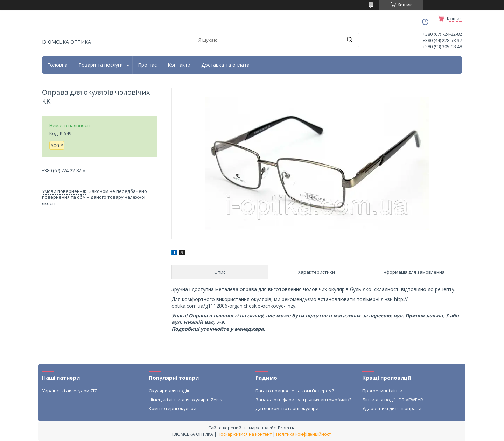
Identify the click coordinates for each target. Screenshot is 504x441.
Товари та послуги (101, 65)
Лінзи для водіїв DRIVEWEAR (393, 400)
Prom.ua (287, 428)
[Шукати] (349, 40)
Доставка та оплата (225, 65)
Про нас (147, 65)
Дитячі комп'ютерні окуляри (287, 408)
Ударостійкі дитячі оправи (392, 408)
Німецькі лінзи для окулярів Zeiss (185, 400)
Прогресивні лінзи (382, 391)
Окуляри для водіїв (170, 391)
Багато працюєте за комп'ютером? (295, 391)
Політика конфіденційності (304, 434)
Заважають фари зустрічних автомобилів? (303, 400)
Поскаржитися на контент (245, 434)
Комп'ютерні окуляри (173, 408)
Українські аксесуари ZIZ (69, 391)
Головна (57, 65)
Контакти (179, 65)
